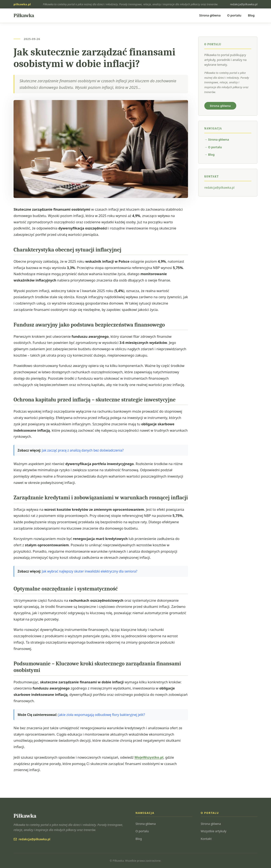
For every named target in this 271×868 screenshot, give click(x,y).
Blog (251, 15)
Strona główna (210, 15)
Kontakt (206, 839)
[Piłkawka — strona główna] (24, 16)
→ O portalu (213, 147)
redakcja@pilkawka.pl (244, 4)
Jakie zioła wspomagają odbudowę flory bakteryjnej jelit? (102, 715)
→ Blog (209, 155)
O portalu (234, 15)
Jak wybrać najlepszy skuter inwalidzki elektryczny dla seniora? (90, 571)
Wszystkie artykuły (214, 831)
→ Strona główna (217, 139)
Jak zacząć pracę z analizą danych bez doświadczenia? (83, 450)
